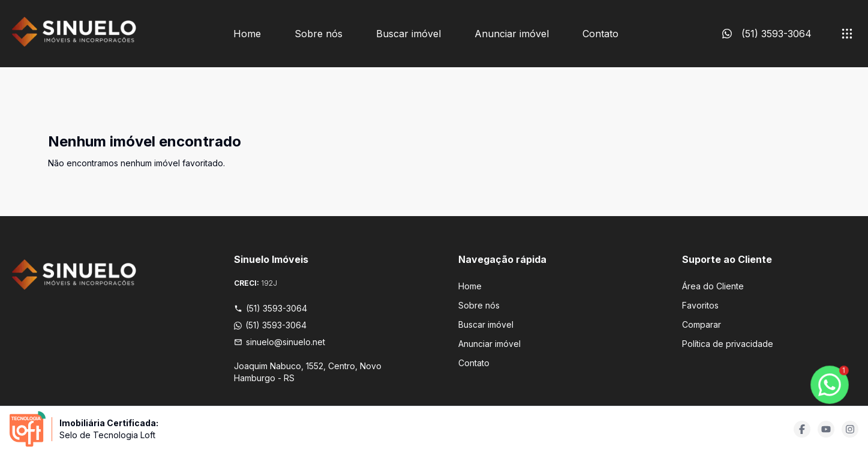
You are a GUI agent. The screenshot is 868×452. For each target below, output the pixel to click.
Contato (600, 34)
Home (247, 34)
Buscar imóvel (409, 34)
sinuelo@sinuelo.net (280, 342)
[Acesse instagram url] (850, 429)
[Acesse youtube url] (826, 429)
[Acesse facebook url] (802, 429)
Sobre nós (319, 34)
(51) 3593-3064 (271, 308)
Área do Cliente (713, 286)
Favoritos (700, 305)
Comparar (702, 324)
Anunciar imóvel (512, 34)
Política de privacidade (728, 344)
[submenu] (847, 34)
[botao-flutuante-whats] (830, 385)
